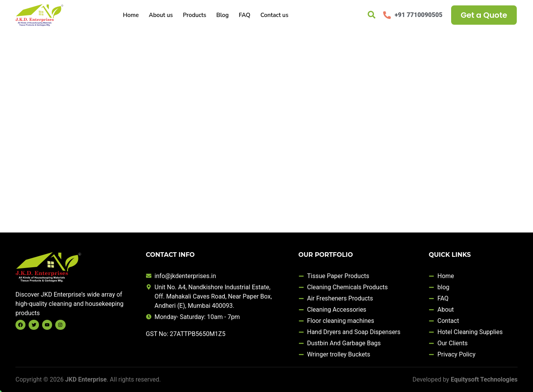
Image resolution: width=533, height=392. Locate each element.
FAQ (244, 15)
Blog (222, 15)
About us (161, 15)
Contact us (274, 15)
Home (131, 15)
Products (194, 15)
